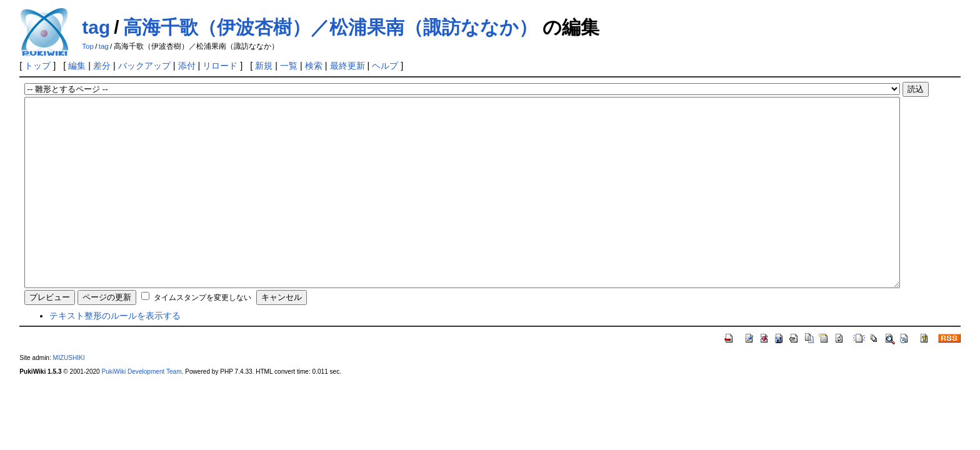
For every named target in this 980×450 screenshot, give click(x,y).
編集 (77, 66)
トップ (37, 66)
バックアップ (144, 66)
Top (88, 46)
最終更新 (347, 66)
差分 (102, 66)
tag (96, 27)
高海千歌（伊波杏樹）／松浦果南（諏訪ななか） (330, 27)
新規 (264, 66)
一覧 (289, 66)
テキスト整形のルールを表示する (115, 353)
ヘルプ (385, 66)
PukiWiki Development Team (142, 409)
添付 (187, 66)
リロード (220, 66)
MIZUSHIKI (69, 395)
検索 (314, 66)
